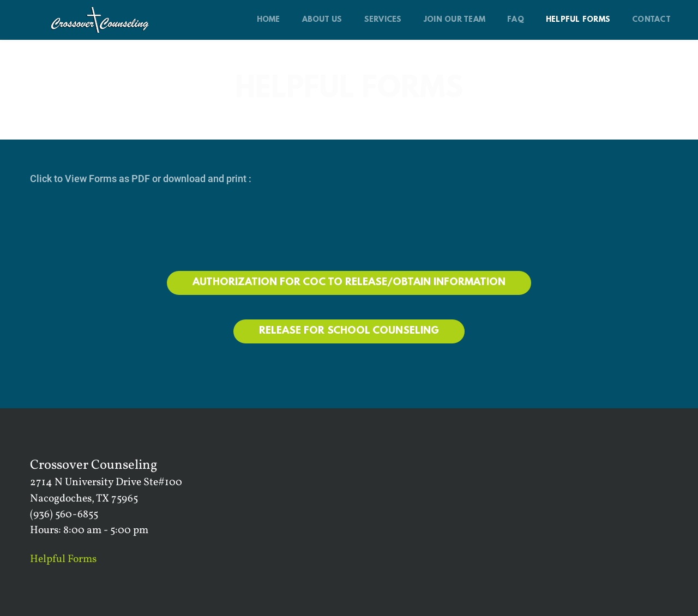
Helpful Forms (63, 559)
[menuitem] (269, 20)
